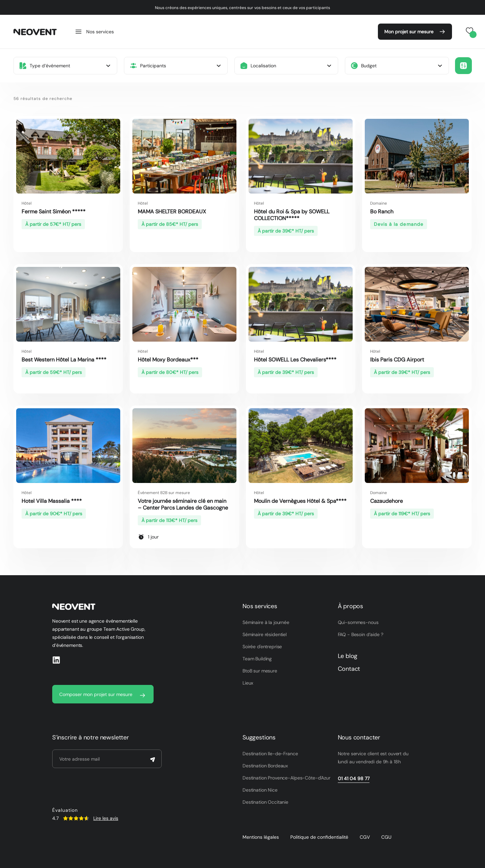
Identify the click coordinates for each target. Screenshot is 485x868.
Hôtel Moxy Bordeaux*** (168, 360)
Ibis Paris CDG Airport (397, 360)
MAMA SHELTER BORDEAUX (172, 212)
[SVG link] (76, 818)
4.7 (55, 818)
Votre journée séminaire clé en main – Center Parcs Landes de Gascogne (183, 504)
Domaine (379, 203)
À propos (351, 606)
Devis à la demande (399, 224)
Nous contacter (359, 737)
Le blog (348, 656)
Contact (349, 669)
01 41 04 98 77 (354, 778)
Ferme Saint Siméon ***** (54, 212)
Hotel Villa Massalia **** (52, 501)
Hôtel (27, 203)
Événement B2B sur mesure (164, 493)
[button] (463, 66)
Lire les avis (106, 818)
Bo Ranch (382, 212)
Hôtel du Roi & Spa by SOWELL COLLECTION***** (292, 215)
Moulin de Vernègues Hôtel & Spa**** (300, 501)
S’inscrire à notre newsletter (91, 737)
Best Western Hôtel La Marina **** (64, 360)
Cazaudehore (386, 501)
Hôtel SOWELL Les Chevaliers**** (297, 360)
